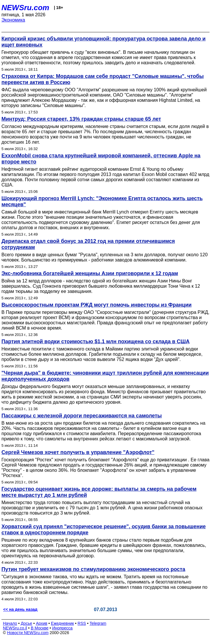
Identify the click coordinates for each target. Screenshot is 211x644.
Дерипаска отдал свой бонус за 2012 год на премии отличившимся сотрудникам (88, 244)
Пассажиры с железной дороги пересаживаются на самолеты (82, 416)
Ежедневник (63, 623)
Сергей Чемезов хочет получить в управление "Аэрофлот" (78, 452)
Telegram (98, 623)
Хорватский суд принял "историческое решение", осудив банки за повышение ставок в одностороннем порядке (104, 530)
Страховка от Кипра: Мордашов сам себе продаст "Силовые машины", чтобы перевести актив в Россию (103, 79)
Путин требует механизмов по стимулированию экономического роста (93, 569)
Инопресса (63, 628)
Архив (42, 623)
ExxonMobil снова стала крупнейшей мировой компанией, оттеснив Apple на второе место (101, 159)
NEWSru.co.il (15, 628)
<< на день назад (20, 609)
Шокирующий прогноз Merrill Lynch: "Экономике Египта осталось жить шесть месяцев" (102, 201)
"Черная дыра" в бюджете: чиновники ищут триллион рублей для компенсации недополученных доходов (105, 376)
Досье (26, 623)
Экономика (13, 20)
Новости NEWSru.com (28, 633)
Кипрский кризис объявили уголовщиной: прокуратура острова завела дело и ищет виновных (103, 42)
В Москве (40, 628)
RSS (82, 623)
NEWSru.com (25, 8)
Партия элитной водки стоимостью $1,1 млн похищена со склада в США (95, 341)
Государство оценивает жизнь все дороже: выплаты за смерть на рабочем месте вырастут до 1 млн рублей (99, 492)
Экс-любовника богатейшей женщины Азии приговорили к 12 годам (90, 273)
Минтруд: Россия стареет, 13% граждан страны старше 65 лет (81, 119)
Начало (10, 623)
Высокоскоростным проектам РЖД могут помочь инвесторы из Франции (97, 305)
